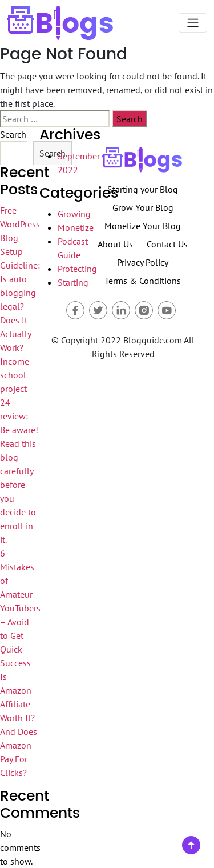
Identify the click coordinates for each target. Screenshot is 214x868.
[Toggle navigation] (193, 23)
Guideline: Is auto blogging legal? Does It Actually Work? (20, 306)
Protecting (77, 269)
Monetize (76, 227)
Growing (74, 214)
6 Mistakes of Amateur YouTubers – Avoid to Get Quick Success (20, 608)
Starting (73, 282)
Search (13, 134)
